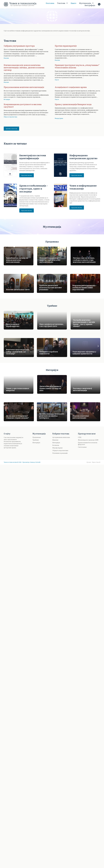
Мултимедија (86, 3)
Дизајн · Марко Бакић (93, 462)
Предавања (37, 437)
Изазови (6, 58)
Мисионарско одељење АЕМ (88, 440)
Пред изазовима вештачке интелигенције (24, 87)
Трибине (36, 440)
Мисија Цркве (59, 118)
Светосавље (82, 447)
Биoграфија (90, 5)
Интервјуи (7, 99)
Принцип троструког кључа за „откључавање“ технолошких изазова (77, 66)
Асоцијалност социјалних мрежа (71, 87)
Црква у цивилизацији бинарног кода (73, 104)
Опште (57, 80)
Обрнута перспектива (10, 117)
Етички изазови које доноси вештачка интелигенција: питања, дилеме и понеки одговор (24, 67)
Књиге (74, 3)
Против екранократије (66, 46)
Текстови (62, 3)
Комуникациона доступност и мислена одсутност (23, 105)
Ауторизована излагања (61, 437)
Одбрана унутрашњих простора (19, 46)
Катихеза (56, 445)
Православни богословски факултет (88, 443)
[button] (6, 282)
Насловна (50, 3)
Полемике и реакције (60, 453)
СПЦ (80, 437)
